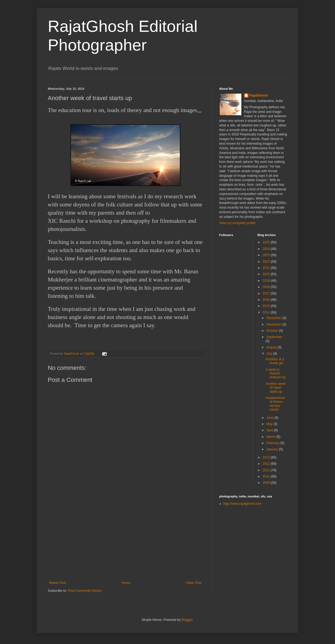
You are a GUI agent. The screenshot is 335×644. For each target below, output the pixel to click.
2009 (267, 483)
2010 (267, 476)
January (273, 449)
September (274, 337)
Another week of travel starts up (276, 388)
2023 (267, 255)
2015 (267, 306)
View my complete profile (237, 223)
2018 (267, 287)
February (273, 443)
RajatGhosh (259, 95)
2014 (267, 312)
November (274, 324)
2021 (267, 268)
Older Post (194, 583)
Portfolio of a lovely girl (275, 361)
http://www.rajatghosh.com (243, 504)
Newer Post (58, 583)
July (270, 354)
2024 (267, 249)
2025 (267, 242)
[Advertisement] (125, 540)
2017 (267, 293)
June (270, 418)
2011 (267, 470)
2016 (267, 300)
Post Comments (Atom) (85, 591)
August (272, 347)
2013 (267, 457)
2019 (267, 281)
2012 (267, 464)
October (273, 331)
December (274, 318)
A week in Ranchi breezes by (276, 374)
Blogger (187, 620)
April (270, 430)
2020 (267, 274)
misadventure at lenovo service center (275, 404)
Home (126, 583)
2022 (267, 262)
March (271, 437)
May (270, 424)
